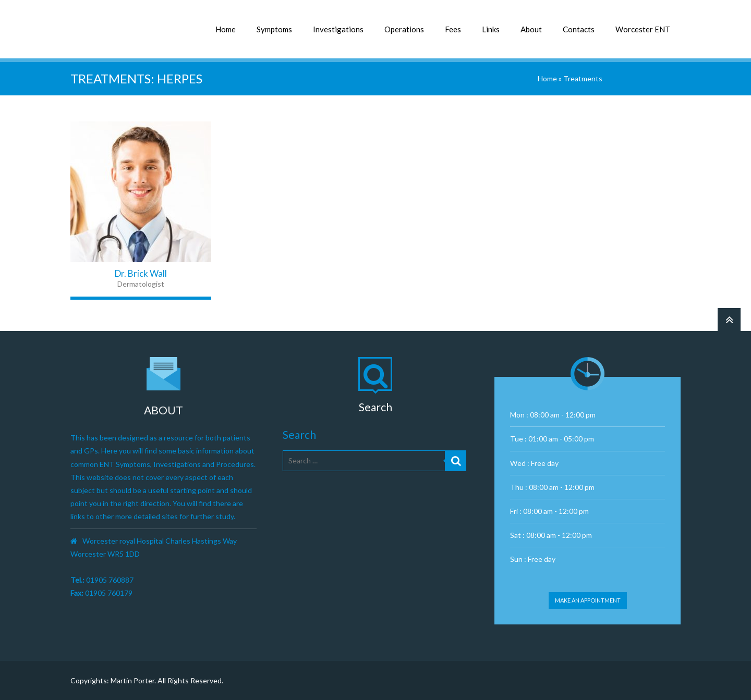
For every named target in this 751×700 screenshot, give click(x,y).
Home (226, 29)
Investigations (338, 29)
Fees (453, 29)
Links (491, 29)
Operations (404, 29)
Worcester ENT (643, 29)
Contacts (579, 29)
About (531, 29)
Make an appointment (588, 600)
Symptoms (274, 29)
